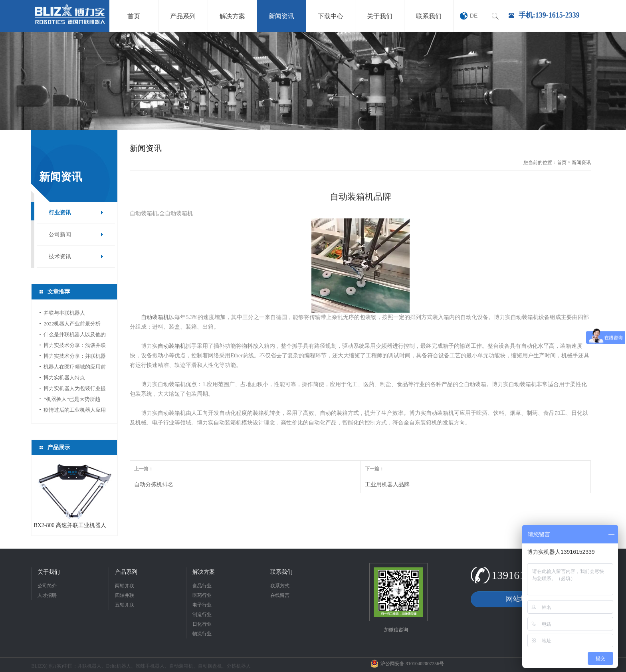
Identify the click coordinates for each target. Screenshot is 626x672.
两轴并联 (125, 586)
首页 (562, 163)
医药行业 (202, 595)
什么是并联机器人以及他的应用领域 (75, 336)
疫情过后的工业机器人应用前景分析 (75, 411)
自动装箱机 (155, 317)
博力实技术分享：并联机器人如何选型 (75, 357)
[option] (313, 81)
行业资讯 (60, 213)
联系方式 (280, 586)
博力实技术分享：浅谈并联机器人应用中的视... (75, 346)
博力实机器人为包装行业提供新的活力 (75, 390)
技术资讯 (60, 257)
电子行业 (202, 605)
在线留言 (280, 595)
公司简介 (47, 586)
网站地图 (520, 599)
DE (474, 16)
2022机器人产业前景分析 (72, 324)
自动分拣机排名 (154, 485)
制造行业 (202, 615)
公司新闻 (60, 235)
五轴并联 (125, 605)
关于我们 (49, 572)
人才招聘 (47, 595)
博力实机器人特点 (64, 378)
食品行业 (202, 586)
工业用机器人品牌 (387, 485)
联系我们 (281, 572)
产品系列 (126, 572)
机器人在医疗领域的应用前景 (75, 368)
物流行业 (202, 634)
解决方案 (204, 572)
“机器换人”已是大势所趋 (72, 399)
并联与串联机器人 (64, 313)
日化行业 (202, 624)
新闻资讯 (581, 163)
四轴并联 (125, 595)
